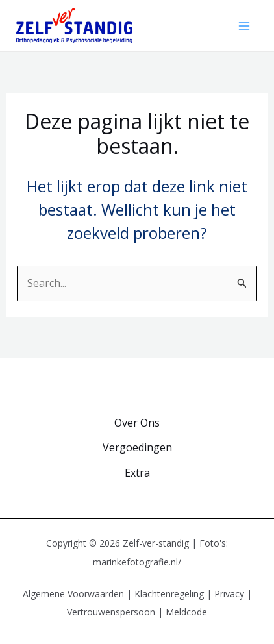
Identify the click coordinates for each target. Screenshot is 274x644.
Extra (137, 473)
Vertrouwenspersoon (111, 612)
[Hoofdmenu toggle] (244, 26)
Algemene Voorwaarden (73, 594)
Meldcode (186, 612)
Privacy (229, 594)
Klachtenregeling (169, 594)
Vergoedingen (137, 447)
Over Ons (137, 423)
